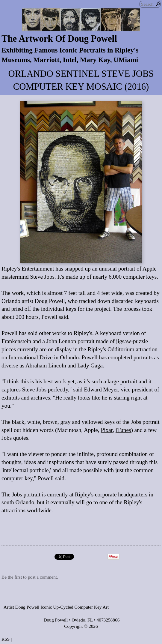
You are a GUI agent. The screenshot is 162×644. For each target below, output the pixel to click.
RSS (6, 639)
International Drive (31, 357)
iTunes (123, 430)
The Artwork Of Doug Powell (59, 39)
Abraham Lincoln (46, 365)
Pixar (107, 430)
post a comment (42, 577)
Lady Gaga (90, 365)
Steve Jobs (42, 277)
